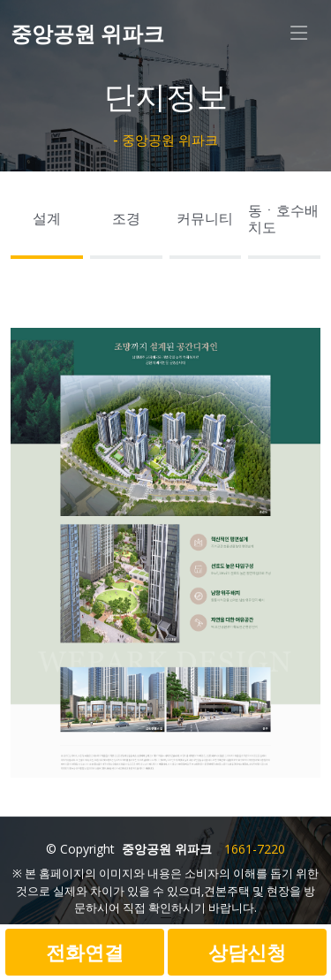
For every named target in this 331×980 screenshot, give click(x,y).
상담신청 (247, 952)
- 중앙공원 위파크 (165, 141)
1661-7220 (255, 849)
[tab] (47, 224)
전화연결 (85, 952)
